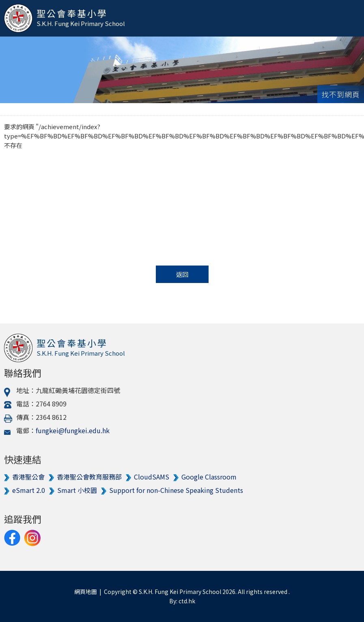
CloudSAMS (152, 477)
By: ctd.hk (182, 601)
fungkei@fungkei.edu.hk (73, 430)
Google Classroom (209, 477)
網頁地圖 (86, 592)
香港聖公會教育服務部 (89, 477)
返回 (182, 274)
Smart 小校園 (77, 490)
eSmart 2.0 (29, 490)
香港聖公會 (28, 477)
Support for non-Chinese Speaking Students (176, 490)
